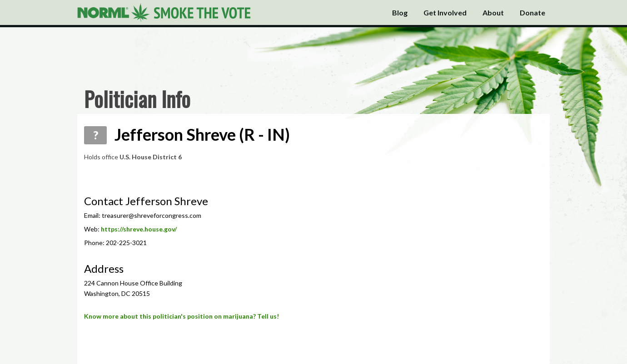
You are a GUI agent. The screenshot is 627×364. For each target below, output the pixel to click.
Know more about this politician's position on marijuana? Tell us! (182, 316)
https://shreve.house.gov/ (139, 229)
